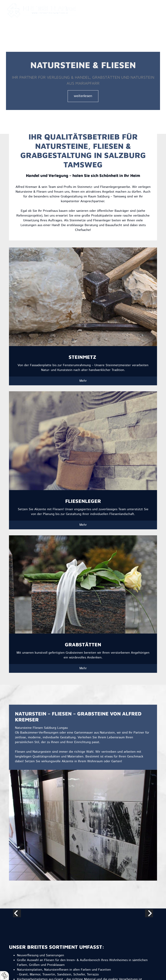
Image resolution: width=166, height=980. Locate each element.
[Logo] (43, 11)
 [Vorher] (17, 913)
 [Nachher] (149, 913)
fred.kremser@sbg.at (110, 5)
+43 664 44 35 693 (146, 5)
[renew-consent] (4, 976)
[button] (123, 14)
